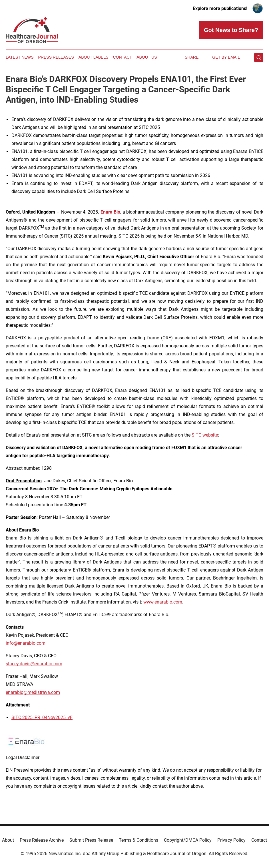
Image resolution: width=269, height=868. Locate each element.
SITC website (205, 435)
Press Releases (56, 57)
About (8, 840)
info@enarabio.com (26, 643)
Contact (123, 57)
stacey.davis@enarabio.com (34, 664)
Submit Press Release (91, 840)
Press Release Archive (42, 840)
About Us (147, 57)
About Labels (94, 57)
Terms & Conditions (138, 840)
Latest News (20, 57)
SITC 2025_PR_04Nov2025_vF (42, 717)
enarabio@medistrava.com (33, 692)
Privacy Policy (231, 840)
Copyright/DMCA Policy (188, 840)
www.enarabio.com (163, 602)
